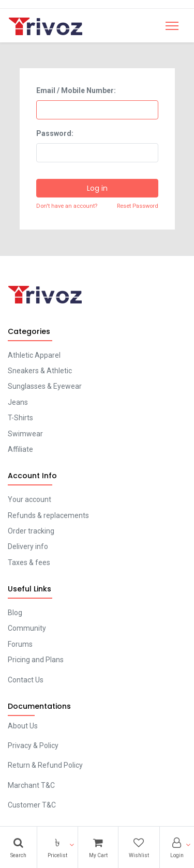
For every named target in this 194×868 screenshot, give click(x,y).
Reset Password (138, 206)
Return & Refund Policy (45, 765)
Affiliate (20, 449)
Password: (55, 133)
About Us (23, 726)
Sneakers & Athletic (40, 371)
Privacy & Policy (33, 745)
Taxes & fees (29, 562)
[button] (57, 847)
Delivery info (28, 546)
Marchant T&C (31, 785)
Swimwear (25, 434)
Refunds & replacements (48, 515)
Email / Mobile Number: (76, 90)
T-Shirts (20, 418)
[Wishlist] (139, 847)
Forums (20, 644)
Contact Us (26, 680)
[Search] (18, 847)
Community (27, 628)
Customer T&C (32, 805)
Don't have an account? (67, 206)
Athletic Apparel (34, 355)
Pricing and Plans (36, 660)
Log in (97, 188)
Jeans (18, 402)
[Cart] (98, 847)
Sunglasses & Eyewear (45, 386)
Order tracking (31, 531)
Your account (29, 499)
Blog (15, 613)
